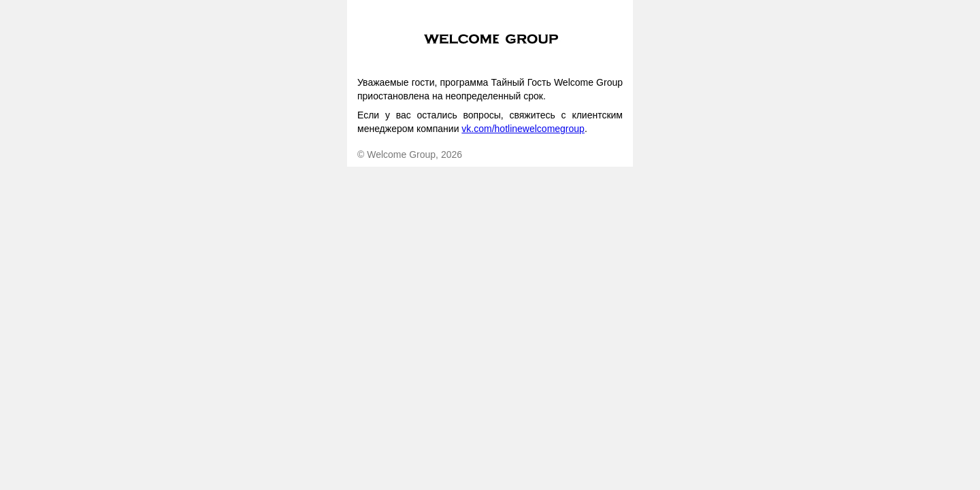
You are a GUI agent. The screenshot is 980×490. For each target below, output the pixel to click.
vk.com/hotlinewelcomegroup (523, 129)
